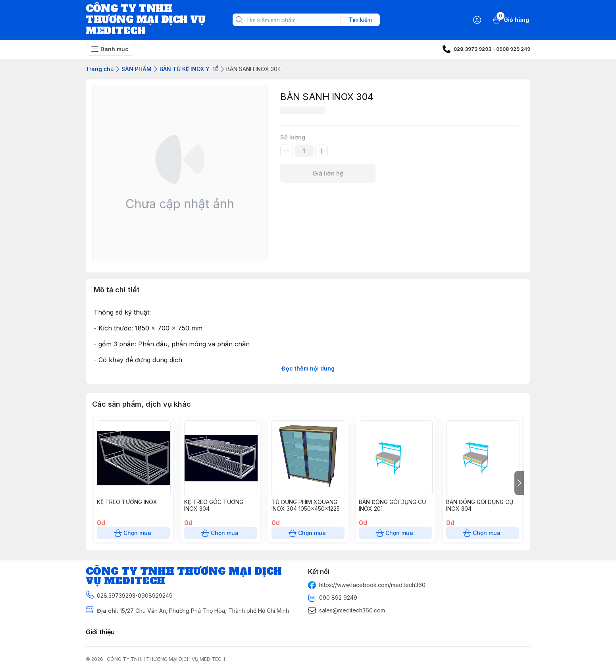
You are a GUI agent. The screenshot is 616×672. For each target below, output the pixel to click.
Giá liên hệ (328, 173)
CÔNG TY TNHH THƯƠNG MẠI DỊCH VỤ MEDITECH (166, 659)
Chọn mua (133, 533)
